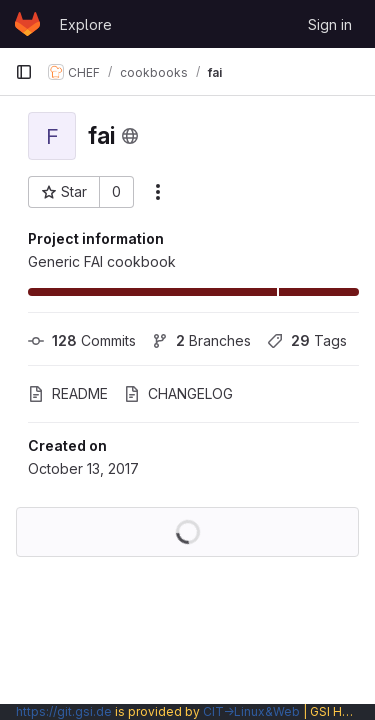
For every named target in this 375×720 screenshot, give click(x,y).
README (68, 393)
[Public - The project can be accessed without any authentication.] (130, 136)
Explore (86, 24)
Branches (201, 340)
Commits (82, 340)
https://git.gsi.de (64, 711)
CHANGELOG (178, 393)
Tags (307, 340)
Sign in (330, 24)
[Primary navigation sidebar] (24, 72)
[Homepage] (27, 24)
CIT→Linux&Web (251, 711)
